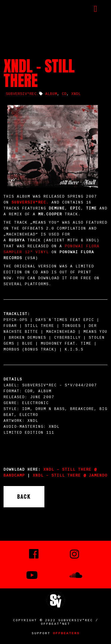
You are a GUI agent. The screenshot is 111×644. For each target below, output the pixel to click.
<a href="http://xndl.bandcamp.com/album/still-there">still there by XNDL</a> (55, 456)
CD (64, 94)
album (51, 94)
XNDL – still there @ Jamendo (70, 476)
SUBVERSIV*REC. (22, 94)
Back (24, 497)
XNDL (76, 94)
